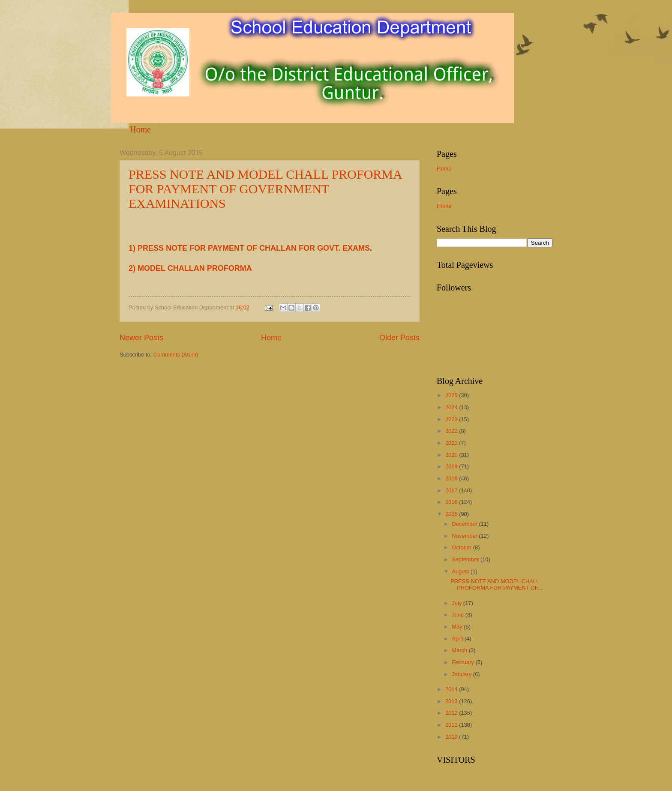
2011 (452, 725)
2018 (452, 478)
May (458, 627)
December (465, 524)
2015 (452, 514)
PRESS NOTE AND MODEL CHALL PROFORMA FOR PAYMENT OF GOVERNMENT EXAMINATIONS (265, 189)
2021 (452, 443)
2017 (452, 490)
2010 (452, 737)
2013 (452, 701)
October (462, 547)
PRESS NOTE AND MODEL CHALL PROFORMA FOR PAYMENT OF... (496, 584)
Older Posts (399, 338)
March (460, 650)
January (462, 674)
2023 (452, 419)
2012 (452, 713)
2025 (452, 395)
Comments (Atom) (176, 355)
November (465, 536)
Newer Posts (141, 338)
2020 (452, 455)
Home (140, 129)
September (466, 559)
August (461, 571)
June (459, 615)
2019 (452, 466)
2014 (452, 689)
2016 (452, 502)
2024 (452, 407)
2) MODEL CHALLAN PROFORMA (190, 268)
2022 (452, 431)
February (463, 662)
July (457, 603)
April (458, 639)
